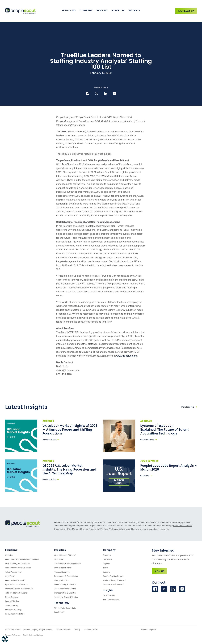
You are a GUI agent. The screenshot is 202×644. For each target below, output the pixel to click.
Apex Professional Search (16, 584)
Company (86, 10)
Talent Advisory (12, 605)
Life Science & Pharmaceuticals (68, 564)
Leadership (108, 559)
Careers (106, 572)
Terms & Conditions (63, 630)
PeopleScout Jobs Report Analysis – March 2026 (169, 468)
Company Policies (91, 630)
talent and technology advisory (146, 529)
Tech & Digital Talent (63, 568)
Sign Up (159, 571)
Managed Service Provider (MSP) (87, 529)
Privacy (77, 630)
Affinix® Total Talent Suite (65, 608)
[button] (5, 639)
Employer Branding (13, 610)
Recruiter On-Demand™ (15, 580)
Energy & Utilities (61, 580)
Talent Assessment (13, 572)
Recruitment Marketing (15, 614)
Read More (145, 476)
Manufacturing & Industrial (65, 584)
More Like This (188, 407)
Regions (102, 10)
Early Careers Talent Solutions (18, 568)
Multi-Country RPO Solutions (17, 564)
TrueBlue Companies (149, 630)
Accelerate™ (59, 612)
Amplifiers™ (10, 576)
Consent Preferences (13, 635)
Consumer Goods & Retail (65, 589)
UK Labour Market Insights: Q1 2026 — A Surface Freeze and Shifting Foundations (70, 430)
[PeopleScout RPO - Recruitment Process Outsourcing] (21, 11)
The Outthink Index (111, 600)
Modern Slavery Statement (114, 580)
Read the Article (49, 440)
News (105, 568)
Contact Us (186, 11)
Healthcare (59, 559)
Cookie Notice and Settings (33, 635)
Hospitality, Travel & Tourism (66, 597)
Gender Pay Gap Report (113, 576)
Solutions (69, 10)
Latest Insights (109, 595)
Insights (134, 10)
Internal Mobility (12, 601)
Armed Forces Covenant (113, 584)
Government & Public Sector (66, 576)
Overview (9, 555)
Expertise (118, 10)
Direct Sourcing (12, 597)
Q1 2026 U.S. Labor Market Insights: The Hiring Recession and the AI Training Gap (69, 469)
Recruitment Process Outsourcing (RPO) (22, 559)
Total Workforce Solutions (115, 529)
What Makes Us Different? (65, 555)
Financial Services (62, 572)
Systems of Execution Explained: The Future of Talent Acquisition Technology (164, 430)
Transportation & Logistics (65, 593)
